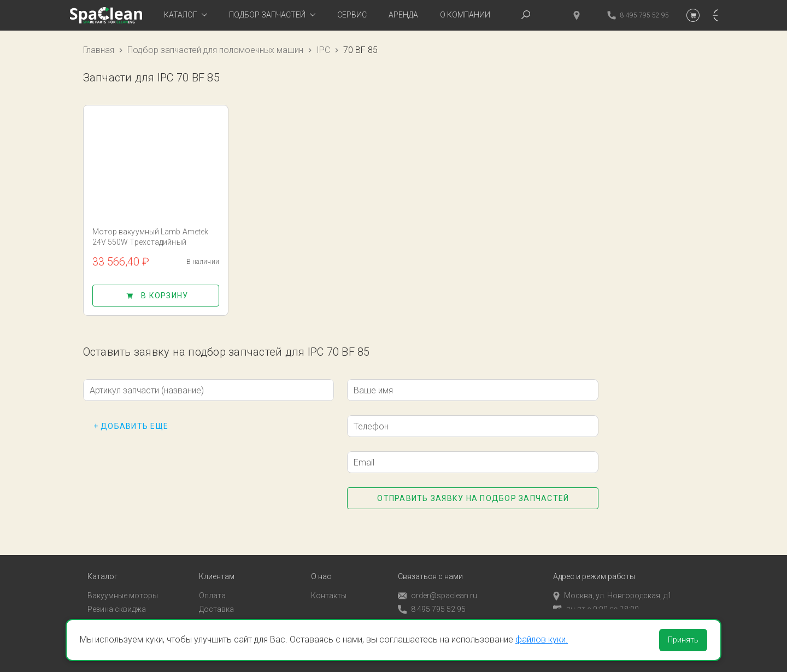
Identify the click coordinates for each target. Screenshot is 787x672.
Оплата (212, 585)
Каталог (102, 566)
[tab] (186, 15)
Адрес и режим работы (594, 566)
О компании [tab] (465, 15)
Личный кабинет (228, 611)
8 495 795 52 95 (432, 599)
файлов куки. (542, 639)
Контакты (329, 585)
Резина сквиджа (117, 598)
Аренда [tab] (403, 15)
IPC (323, 50)
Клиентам (217, 566)
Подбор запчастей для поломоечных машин (215, 50)
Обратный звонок (430, 612)
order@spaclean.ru (437, 585)
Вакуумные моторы (123, 585)
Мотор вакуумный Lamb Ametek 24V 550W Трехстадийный (151, 237)
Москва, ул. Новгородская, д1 (612, 585)
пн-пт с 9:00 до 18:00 (596, 598)
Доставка (216, 598)
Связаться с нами (430, 566)
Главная (99, 50)
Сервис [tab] (352, 15)
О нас (321, 566)
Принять (683, 640)
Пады (97, 611)
